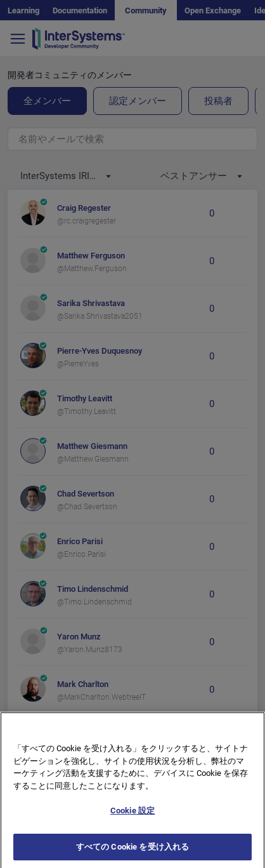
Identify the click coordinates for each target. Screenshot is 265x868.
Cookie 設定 (132, 822)
